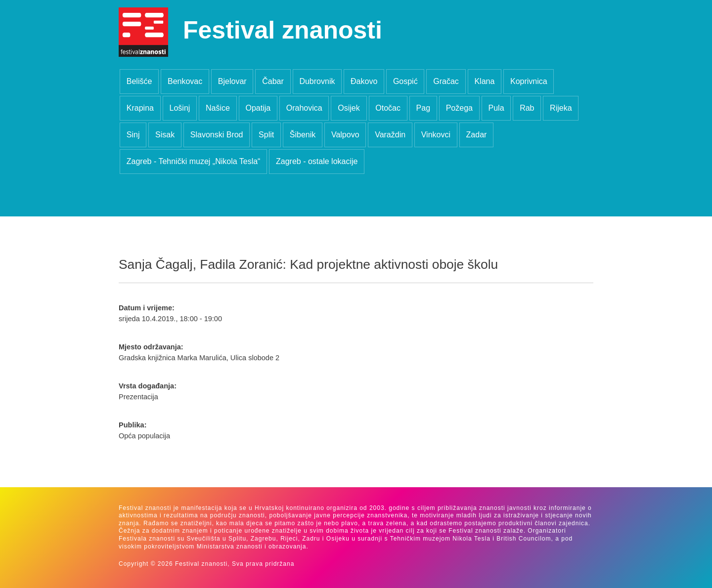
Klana (484, 81)
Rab (527, 108)
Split (266, 135)
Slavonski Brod (217, 135)
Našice (218, 108)
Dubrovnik (317, 81)
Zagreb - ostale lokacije (317, 161)
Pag (423, 108)
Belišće (139, 81)
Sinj (133, 135)
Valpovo (345, 135)
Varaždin (390, 135)
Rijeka (561, 108)
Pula (496, 108)
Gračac (446, 81)
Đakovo (364, 81)
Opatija (258, 108)
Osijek (349, 108)
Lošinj (180, 108)
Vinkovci (436, 135)
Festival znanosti (283, 30)
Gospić (405, 81)
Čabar (273, 81)
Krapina (140, 108)
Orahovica (304, 108)
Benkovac (185, 81)
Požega (459, 108)
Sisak (165, 135)
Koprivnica (529, 81)
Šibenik (303, 135)
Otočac (388, 108)
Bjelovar (232, 81)
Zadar (477, 135)
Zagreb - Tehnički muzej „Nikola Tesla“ (194, 161)
